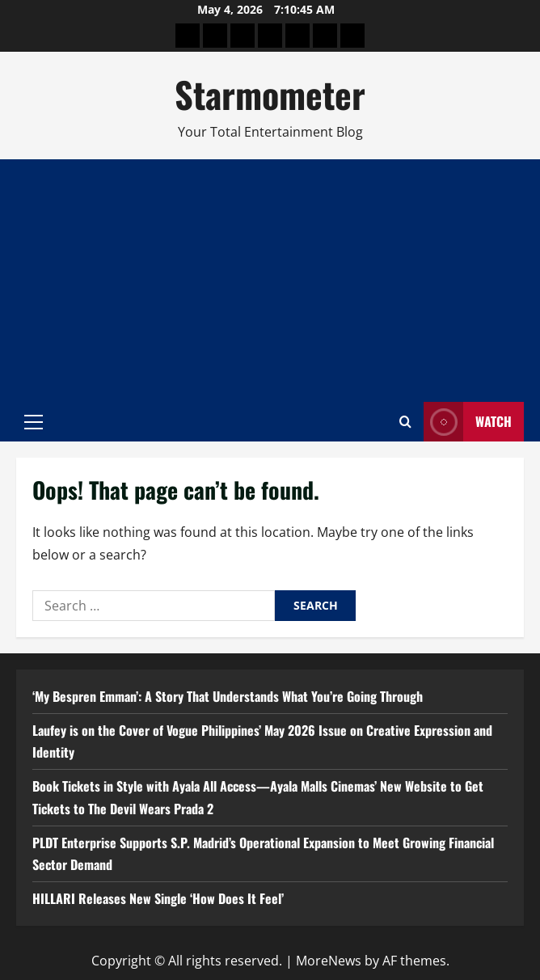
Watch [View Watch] (468, 422)
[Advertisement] (270, 281)
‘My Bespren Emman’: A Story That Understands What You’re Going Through (228, 696)
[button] (34, 422)
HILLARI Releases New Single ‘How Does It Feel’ (158, 898)
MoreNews (329, 961)
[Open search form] (405, 422)
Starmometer (270, 94)
